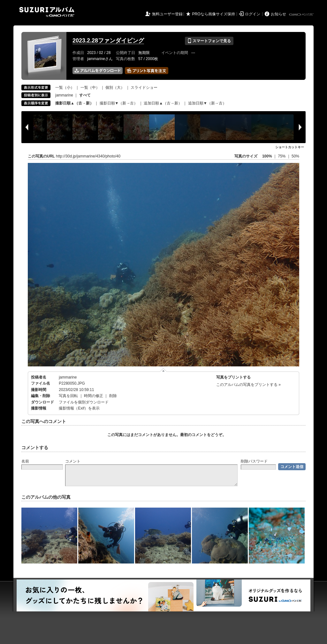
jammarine (64, 95)
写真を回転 (68, 396)
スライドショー (144, 88)
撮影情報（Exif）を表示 (79, 408)
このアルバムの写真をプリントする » (248, 385)
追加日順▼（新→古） (207, 103)
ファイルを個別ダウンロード (84, 402)
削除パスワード (254, 461)
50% (295, 156)
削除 (113, 396)
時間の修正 (94, 396)
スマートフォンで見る (209, 41)
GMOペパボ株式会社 (302, 15)
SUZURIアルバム (47, 12)
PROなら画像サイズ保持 (214, 14)
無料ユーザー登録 (167, 14)
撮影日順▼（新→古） (119, 103)
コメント (73, 461)
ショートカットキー (290, 147)
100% (267, 156)
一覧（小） (65, 88)
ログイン (253, 14)
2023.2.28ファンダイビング (108, 41)
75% (282, 156)
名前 (25, 461)
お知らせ (278, 14)
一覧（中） (90, 88)
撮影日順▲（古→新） (74, 103)
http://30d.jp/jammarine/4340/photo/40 (88, 156)
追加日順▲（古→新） (163, 103)
